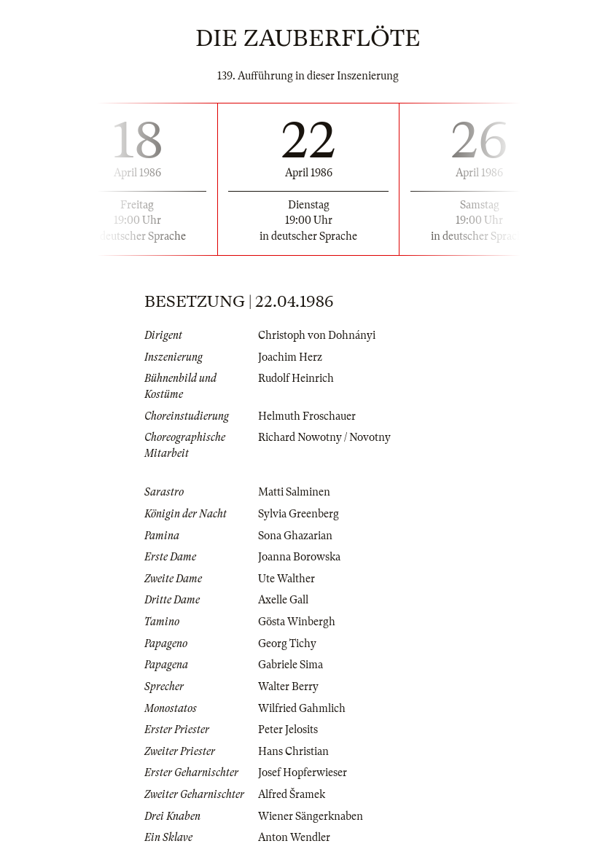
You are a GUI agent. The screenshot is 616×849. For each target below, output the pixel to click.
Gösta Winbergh (297, 622)
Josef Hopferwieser (303, 772)
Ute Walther (286, 579)
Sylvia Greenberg (299, 514)
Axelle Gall (283, 600)
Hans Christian (293, 751)
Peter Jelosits (288, 729)
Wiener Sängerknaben (311, 816)
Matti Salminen (294, 492)
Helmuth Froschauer (307, 416)
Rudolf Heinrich (296, 378)
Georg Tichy (287, 643)
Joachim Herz (290, 357)
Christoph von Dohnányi (317, 335)
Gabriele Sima (291, 665)
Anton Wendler (294, 837)
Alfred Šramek (292, 794)
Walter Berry (288, 686)
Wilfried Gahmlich (302, 708)
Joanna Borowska (299, 557)
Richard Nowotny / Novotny (324, 437)
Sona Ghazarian (295, 536)
